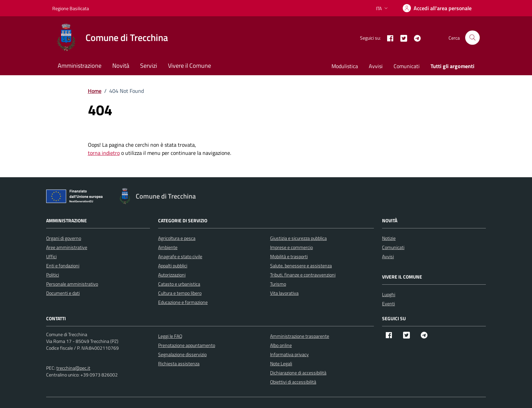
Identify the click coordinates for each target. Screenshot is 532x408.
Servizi (149, 66)
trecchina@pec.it (73, 368)
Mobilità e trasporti (289, 256)
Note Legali (281, 363)
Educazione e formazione (183, 302)
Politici (53, 275)
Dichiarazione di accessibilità (298, 373)
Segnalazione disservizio (182, 354)
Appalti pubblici (173, 266)
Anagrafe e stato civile (180, 256)
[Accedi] (437, 8)
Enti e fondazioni (63, 266)
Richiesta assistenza (179, 363)
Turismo (278, 284)
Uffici (51, 256)
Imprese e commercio (291, 247)
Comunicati (407, 66)
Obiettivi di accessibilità (293, 382)
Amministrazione (80, 66)
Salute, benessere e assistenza (301, 266)
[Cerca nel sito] (472, 38)
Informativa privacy (289, 354)
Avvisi (376, 66)
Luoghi (389, 294)
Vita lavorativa (284, 293)
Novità (121, 66)
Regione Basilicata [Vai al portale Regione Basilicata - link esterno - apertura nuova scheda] (71, 8)
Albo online (281, 345)
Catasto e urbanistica (179, 284)
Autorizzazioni (172, 275)
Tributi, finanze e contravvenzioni (303, 275)
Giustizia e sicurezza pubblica (298, 238)
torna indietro (104, 153)
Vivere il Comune (189, 66)
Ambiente (168, 247)
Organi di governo (64, 238)
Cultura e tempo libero (180, 293)
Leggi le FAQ (170, 336)
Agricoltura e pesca (177, 238)
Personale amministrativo (72, 284)
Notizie (389, 238)
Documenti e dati (63, 293)
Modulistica (345, 66)
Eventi (388, 303)
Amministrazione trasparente (300, 336)
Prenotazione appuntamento (187, 345)
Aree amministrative (67, 247)
